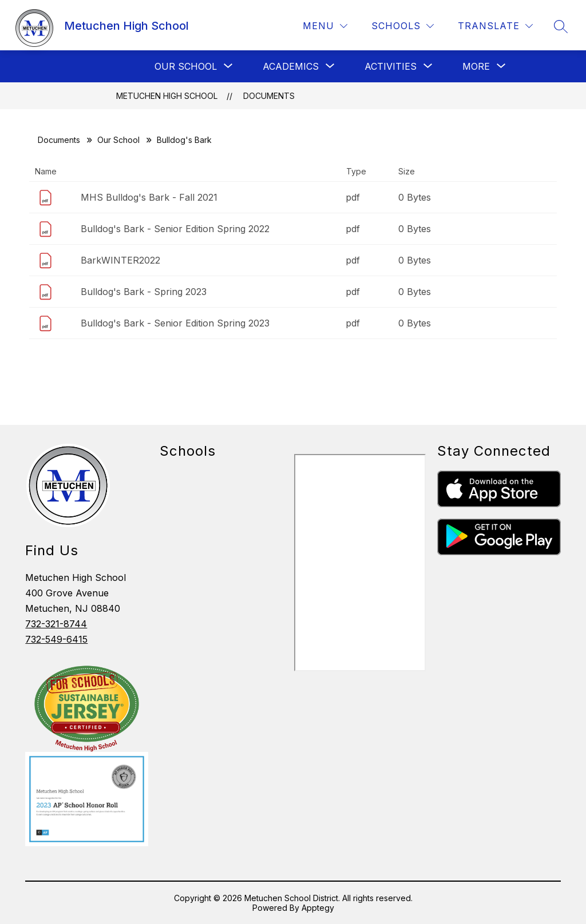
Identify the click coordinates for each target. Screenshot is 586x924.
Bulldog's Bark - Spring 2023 (144, 292)
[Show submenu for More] (476, 66)
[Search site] (561, 26)
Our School (118, 140)
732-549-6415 (56, 639)
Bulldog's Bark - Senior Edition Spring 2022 (175, 229)
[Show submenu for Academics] (291, 66)
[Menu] (325, 26)
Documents (269, 96)
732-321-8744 (56, 624)
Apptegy (318, 908)
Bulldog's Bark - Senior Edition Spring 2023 (175, 323)
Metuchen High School (167, 96)
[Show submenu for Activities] (391, 66)
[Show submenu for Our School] (186, 66)
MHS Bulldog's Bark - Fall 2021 (149, 197)
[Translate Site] (495, 26)
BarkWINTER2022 (120, 260)
